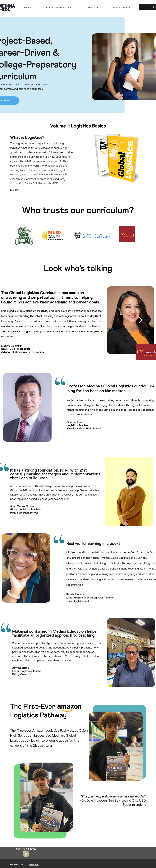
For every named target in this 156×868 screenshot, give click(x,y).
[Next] (141, 155)
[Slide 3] (80, 185)
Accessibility (34, 865)
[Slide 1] (78, 185)
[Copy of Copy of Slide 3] (76, 185)
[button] (28, 8)
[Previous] (15, 155)
